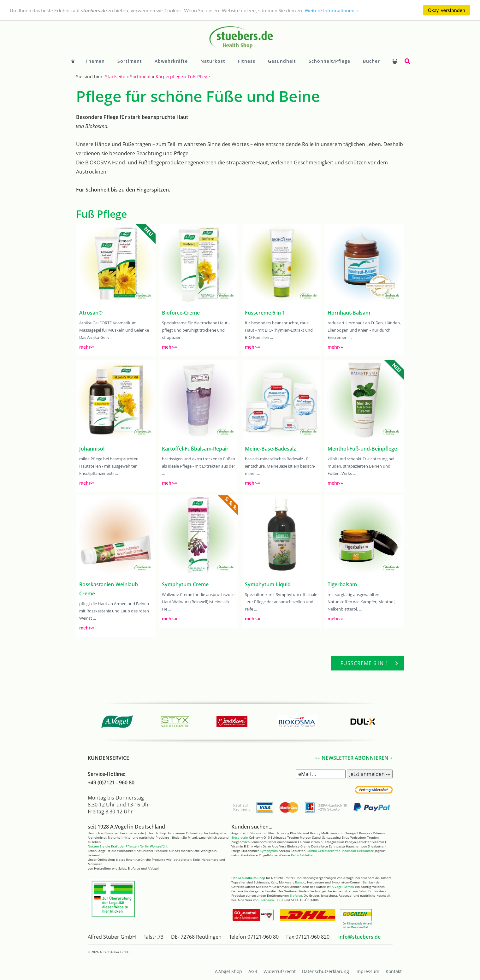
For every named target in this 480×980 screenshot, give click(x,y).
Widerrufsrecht (280, 971)
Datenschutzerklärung (326, 971)
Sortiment (130, 61)
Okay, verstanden (447, 10)
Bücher (371, 61)
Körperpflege (169, 77)
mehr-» (87, 347)
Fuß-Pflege (199, 77)
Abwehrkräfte (171, 61)
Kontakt (394, 971)
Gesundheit (282, 61)
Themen (95, 61)
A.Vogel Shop (228, 971)
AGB (253, 971)
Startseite (115, 77)
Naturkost (213, 61)
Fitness (247, 61)
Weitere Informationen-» (332, 10)
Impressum (367, 971)
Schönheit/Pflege (329, 61)
